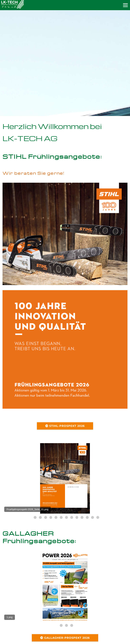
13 (93, 517)
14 (98, 517)
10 (77, 517)
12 (87, 517)
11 (82, 517)
